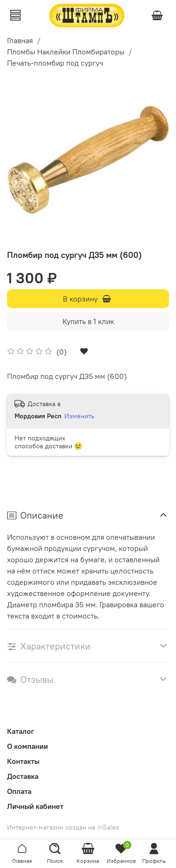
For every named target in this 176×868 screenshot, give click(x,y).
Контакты (23, 761)
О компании (27, 746)
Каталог (21, 731)
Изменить (79, 416)
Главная (20, 40)
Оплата (19, 791)
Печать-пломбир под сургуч (55, 63)
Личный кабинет (35, 806)
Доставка (23, 776)
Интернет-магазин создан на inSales (63, 827)
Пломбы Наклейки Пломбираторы (66, 52)
